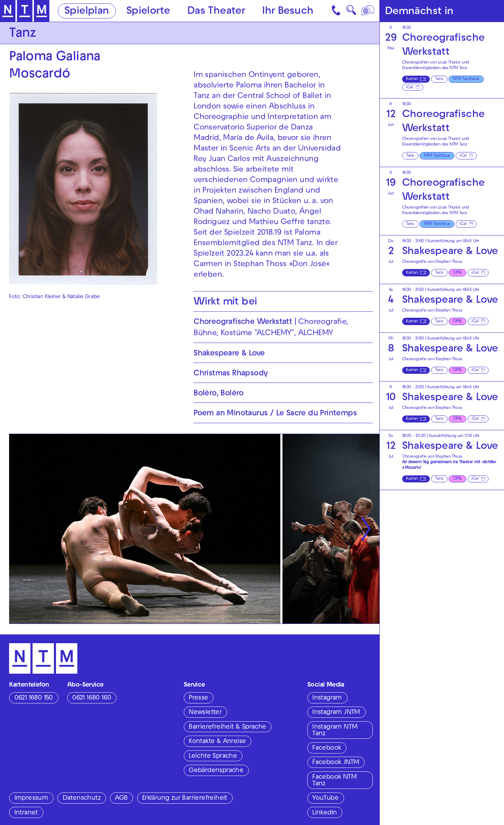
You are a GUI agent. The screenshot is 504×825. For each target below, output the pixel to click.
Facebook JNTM (336, 763)
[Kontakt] (337, 11)
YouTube (325, 798)
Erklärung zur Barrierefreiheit (185, 798)
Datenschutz (82, 798)
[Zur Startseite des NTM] (25, 11)
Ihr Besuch (288, 11)
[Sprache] (368, 11)
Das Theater (216, 11)
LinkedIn (324, 813)
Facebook (327, 748)
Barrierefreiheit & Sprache (227, 727)
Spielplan (87, 11)
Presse (198, 698)
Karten (412, 79)
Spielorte (148, 11)
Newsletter (205, 713)
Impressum (31, 798)
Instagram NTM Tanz (335, 731)
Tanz (439, 79)
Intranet (26, 813)
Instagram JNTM (336, 713)
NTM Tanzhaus (466, 79)
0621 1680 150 (34, 698)
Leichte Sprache (213, 756)
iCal (409, 88)
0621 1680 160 (92, 698)
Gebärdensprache (216, 771)
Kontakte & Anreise (217, 742)
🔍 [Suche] (351, 12)
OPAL (457, 273)
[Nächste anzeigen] (366, 529)
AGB (121, 798)
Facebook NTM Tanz (334, 781)
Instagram (327, 698)
